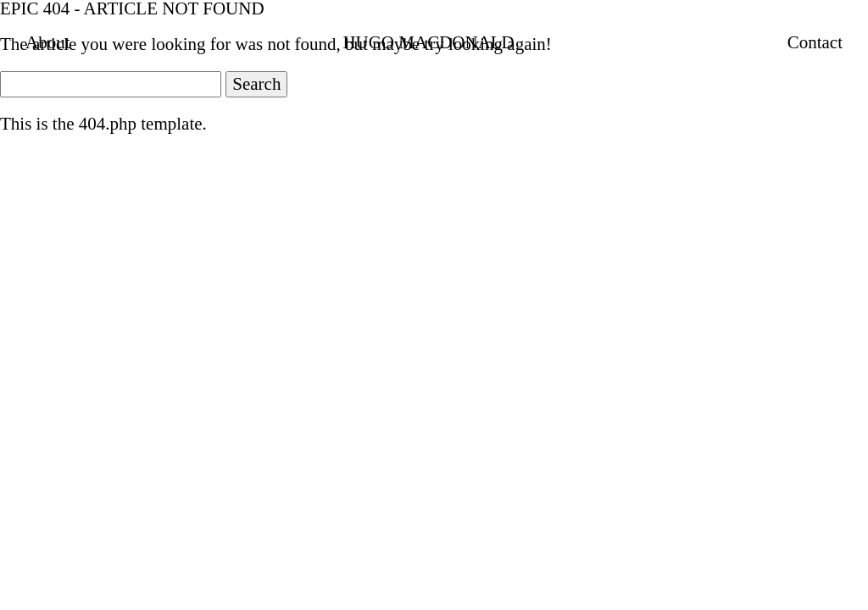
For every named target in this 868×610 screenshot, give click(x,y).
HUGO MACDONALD (428, 42)
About (48, 42)
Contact (815, 42)
